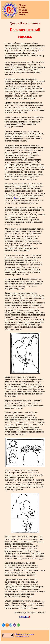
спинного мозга (22, 636)
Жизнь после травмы (24, 634)
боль (16, 198)
